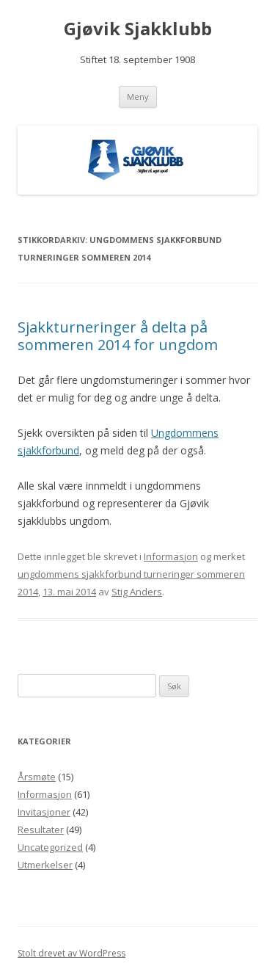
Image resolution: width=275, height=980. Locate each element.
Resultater (41, 830)
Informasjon (171, 556)
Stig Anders (137, 592)
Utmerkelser (45, 865)
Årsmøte (37, 777)
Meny (138, 97)
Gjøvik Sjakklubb (138, 29)
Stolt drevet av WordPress (71, 953)
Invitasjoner (44, 812)
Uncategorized (50, 847)
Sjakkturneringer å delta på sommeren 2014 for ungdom (118, 336)
